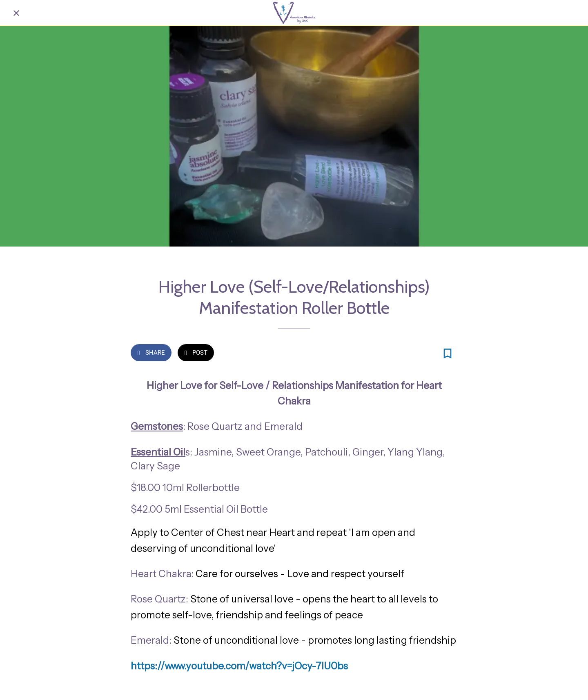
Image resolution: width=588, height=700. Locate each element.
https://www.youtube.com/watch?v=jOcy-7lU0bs (239, 666)
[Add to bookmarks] (448, 353)
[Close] (16, 13)
